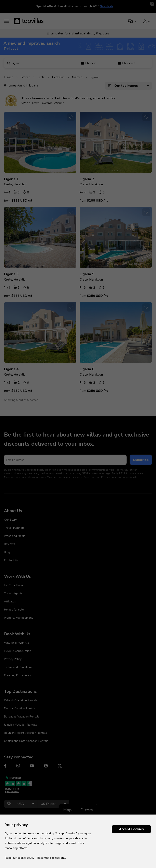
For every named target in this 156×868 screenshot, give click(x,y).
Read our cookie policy (19, 858)
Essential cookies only (52, 858)
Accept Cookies (131, 829)
